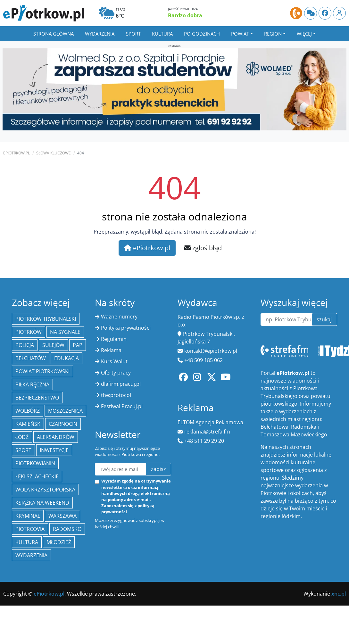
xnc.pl (339, 594)
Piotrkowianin (35, 463)
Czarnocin (63, 424)
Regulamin (114, 339)
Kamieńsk (28, 424)
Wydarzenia (100, 34)
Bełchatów (31, 358)
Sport (133, 34)
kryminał (28, 516)
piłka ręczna (32, 384)
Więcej (304, 34)
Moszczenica (65, 411)
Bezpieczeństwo (37, 398)
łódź (22, 437)
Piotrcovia (30, 529)
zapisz (158, 469)
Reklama (111, 350)
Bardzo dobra (185, 15)
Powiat (240, 34)
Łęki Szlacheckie (37, 476)
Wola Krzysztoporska (45, 490)
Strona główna (54, 34)
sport (23, 450)
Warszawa (62, 516)
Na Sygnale (65, 332)
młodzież (59, 542)
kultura (27, 542)
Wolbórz (28, 411)
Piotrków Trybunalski (46, 319)
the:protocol (116, 395)
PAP (78, 345)
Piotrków (29, 332)
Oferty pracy (116, 373)
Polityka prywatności (126, 328)
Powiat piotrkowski (42, 371)
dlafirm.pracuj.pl (121, 384)
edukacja (66, 358)
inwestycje (54, 450)
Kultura (162, 34)
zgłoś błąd (203, 248)
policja (25, 345)
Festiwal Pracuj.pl (122, 406)
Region (273, 34)
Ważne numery (119, 317)
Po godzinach (202, 34)
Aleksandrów (56, 437)
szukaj (324, 319)
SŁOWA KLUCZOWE (54, 153)
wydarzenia (31, 555)
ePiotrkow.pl (17, 153)
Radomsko (67, 529)
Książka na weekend (42, 503)
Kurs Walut (114, 361)
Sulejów (53, 345)
